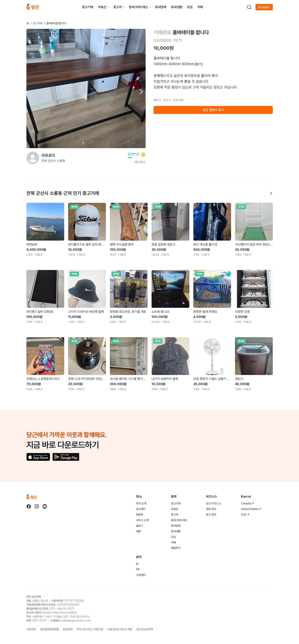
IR (137, 564)
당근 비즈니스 (214, 503)
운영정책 (68, 629)
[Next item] (141, 92)
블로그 (140, 526)
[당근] (33, 7)
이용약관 (31, 629)
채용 (138, 531)
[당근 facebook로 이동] (29, 506)
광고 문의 (211, 515)
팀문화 (140, 515)
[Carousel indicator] (83, 143)
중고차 (118, 7)
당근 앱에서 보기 (213, 110)
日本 (245, 515)
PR (138, 569)
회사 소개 (141, 503)
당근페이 (141, 509)
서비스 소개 (142, 520)
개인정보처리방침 (49, 629)
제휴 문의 (211, 509)
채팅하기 (176, 548)
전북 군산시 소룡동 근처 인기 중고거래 (150, 193)
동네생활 (177, 7)
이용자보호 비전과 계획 (120, 629)
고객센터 (141, 575)
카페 (200, 7)
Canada (247, 503)
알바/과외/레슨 (138, 7)
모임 (190, 7)
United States (251, 509)
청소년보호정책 (145, 629)
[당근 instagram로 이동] (37, 506)
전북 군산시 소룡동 (53, 161)
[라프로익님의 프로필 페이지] (33, 158)
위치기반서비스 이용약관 (90, 629)
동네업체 (161, 7)
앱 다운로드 (264, 7)
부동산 (102, 7)
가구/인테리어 (162, 40)
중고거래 (88, 7)
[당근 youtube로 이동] (45, 506)
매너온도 (140, 162)
